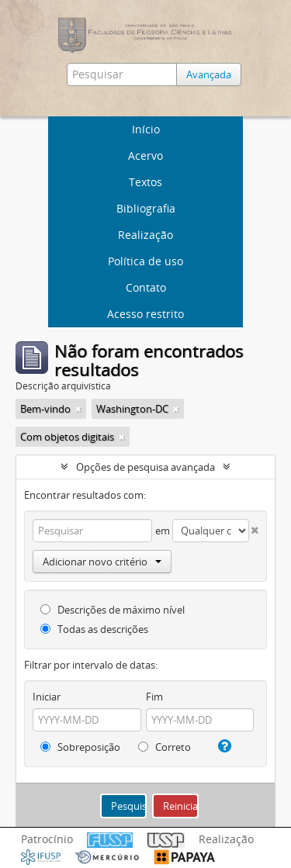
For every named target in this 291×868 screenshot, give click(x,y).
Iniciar (47, 697)
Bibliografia (146, 208)
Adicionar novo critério (102, 562)
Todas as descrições (94, 629)
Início (146, 129)
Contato (146, 287)
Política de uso (145, 261)
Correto (165, 747)
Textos (145, 182)
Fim (154, 697)
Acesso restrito (145, 314)
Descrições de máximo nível (113, 610)
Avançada (209, 74)
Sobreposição (80, 747)
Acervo (145, 156)
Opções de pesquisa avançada (145, 467)
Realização (145, 235)
